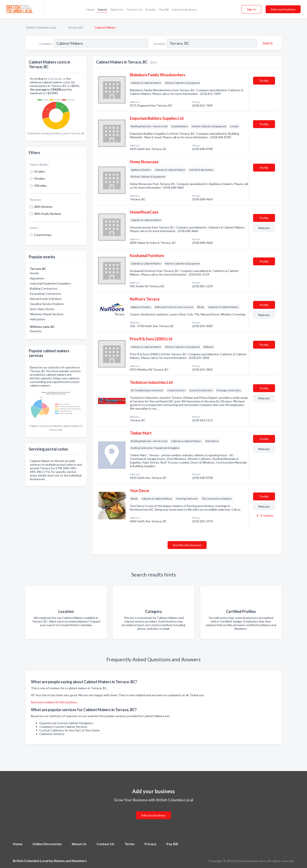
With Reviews (43, 207)
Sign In (251, 9)
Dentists (36, 331)
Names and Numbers (70, 861)
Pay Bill (164, 9)
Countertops (43, 235)
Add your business (184, 9)
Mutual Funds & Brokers (46, 299)
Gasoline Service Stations (47, 304)
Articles (151, 9)
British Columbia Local (41, 27)
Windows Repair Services (47, 314)
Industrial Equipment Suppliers (50, 283)
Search (102, 9)
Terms (130, 844)
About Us (117, 9)
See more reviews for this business (54, 702)
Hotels (34, 273)
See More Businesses (187, 545)
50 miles (40, 178)
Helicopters (38, 319)
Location (159, 44)
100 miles (40, 186)
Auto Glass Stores (42, 309)
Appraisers (37, 278)
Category (46, 44)
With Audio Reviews (48, 214)
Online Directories (47, 844)
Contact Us (134, 9)
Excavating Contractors (46, 294)
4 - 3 (265, 515)
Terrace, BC (75, 27)
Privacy (151, 844)
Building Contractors (44, 288)
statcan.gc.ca (57, 79)
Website (264, 228)
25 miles (40, 171)
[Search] (267, 43)
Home (91, 9)
